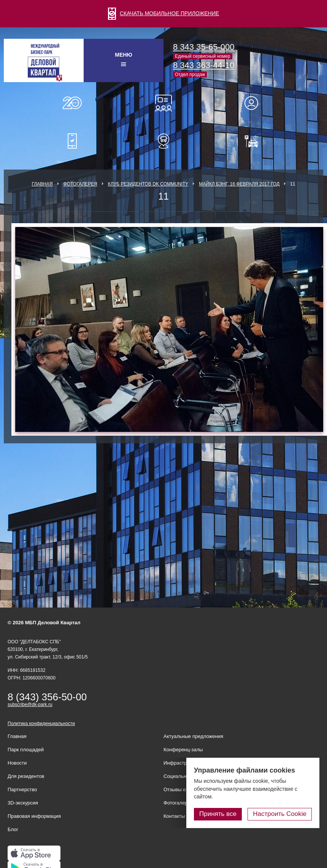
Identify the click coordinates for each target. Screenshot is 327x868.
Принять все (218, 814)
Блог (13, 829)
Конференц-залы (163, 103)
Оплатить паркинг (255, 141)
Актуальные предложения (193, 736)
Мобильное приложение (72, 141)
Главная (42, 184)
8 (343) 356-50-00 (47, 697)
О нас (72, 103)
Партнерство (22, 789)
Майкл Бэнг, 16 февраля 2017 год (239, 184)
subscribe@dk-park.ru (30, 705)
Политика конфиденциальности (41, 724)
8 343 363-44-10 (204, 65)
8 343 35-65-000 (204, 47)
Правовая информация (34, 816)
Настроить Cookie (280, 814)
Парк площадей (26, 750)
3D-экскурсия (23, 803)
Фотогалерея (80, 184)
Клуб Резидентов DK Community (148, 184)
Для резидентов (255, 103)
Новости (17, 763)
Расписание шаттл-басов (163, 141)
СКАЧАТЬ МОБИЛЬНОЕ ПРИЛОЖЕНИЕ (163, 13)
